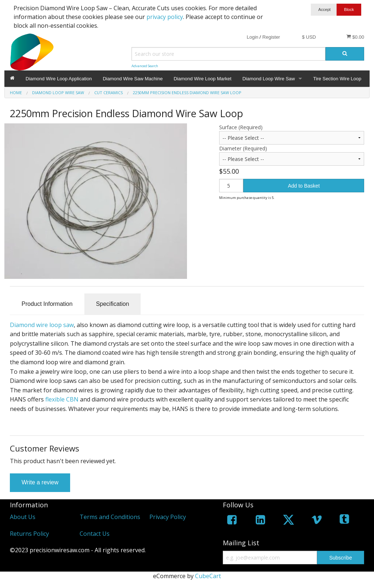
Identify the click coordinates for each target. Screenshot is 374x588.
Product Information (47, 304)
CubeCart (208, 576)
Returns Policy (29, 534)
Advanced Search (145, 66)
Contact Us (95, 534)
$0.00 (355, 37)
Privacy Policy (168, 517)
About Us (23, 517)
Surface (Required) (241, 127)
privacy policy (165, 17)
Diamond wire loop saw (42, 325)
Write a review (40, 482)
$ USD (309, 37)
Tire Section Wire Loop (337, 79)
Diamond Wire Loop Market (202, 79)
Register (271, 37)
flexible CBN (62, 399)
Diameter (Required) (243, 148)
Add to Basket (304, 186)
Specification (113, 304)
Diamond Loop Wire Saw (269, 79)
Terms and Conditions (110, 517)
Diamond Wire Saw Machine (133, 79)
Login (252, 37)
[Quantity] (231, 186)
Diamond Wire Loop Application (59, 79)
